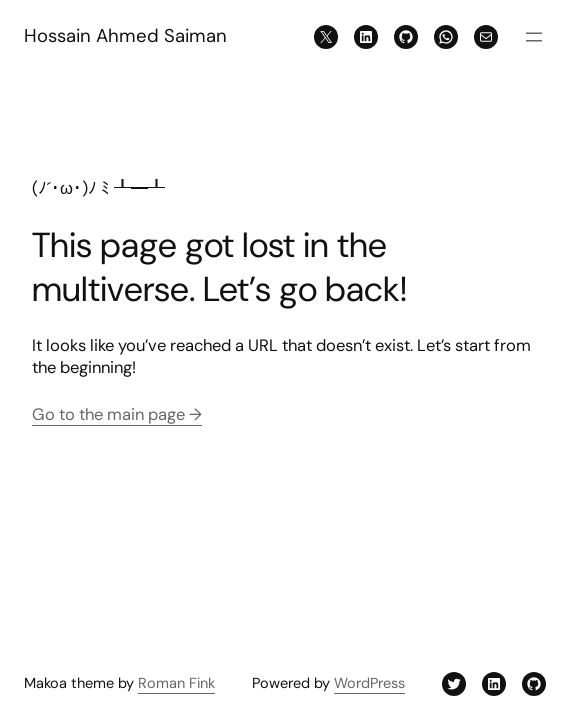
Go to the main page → (117, 414)
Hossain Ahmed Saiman (125, 36)
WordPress (369, 683)
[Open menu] (534, 37)
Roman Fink (176, 683)
